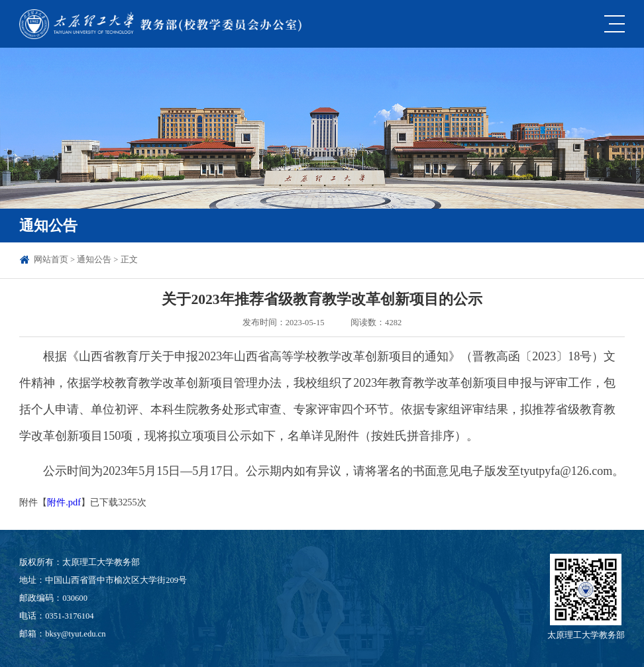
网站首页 (51, 260)
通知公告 (94, 260)
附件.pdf (64, 502)
